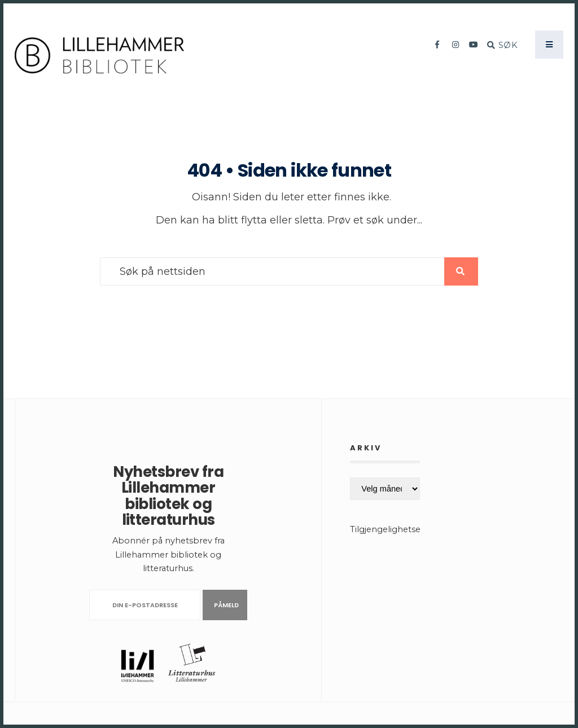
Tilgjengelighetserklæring (403, 529)
